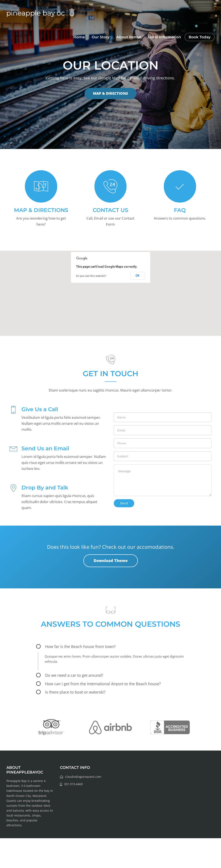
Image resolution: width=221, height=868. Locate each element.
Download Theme (111, 561)
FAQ (180, 210)
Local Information (165, 37)
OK (138, 276)
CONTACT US (110, 210)
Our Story (101, 37)
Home (79, 37)
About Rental (129, 37)
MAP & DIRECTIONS (110, 93)
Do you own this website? (91, 276)
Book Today (200, 37)
